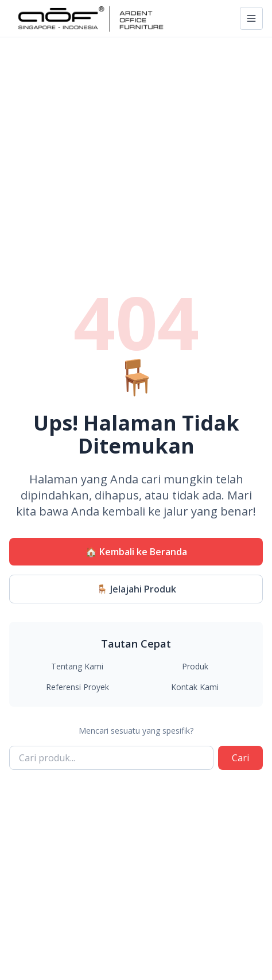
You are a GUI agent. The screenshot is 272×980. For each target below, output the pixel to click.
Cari (240, 758)
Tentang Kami (77, 666)
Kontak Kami (195, 687)
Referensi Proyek (77, 687)
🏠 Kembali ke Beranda (136, 552)
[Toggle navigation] (251, 18)
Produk (195, 666)
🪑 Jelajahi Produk (136, 589)
